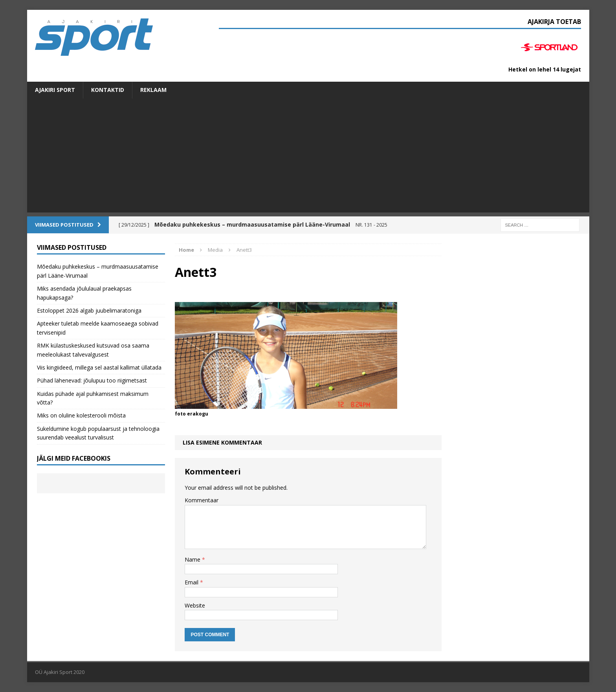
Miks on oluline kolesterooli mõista (81, 415)
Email (192, 582)
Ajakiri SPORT (55, 90)
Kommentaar (202, 500)
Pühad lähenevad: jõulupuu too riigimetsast (92, 380)
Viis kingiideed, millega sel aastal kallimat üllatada (99, 367)
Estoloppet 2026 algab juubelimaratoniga (89, 310)
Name (193, 559)
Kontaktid (108, 90)
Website (195, 605)
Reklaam (153, 90)
